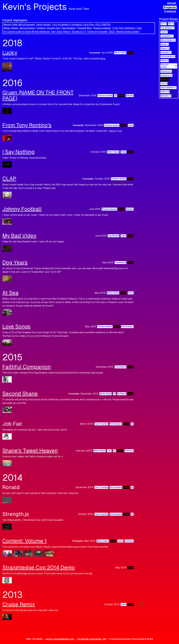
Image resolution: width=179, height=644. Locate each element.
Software (166, 75)
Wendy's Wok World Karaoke (19, 25)
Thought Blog (85, 28)
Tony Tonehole (168, 88)
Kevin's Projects (46, 7)
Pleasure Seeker (102, 28)
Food (164, 32)
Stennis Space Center (128, 32)
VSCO (112, 32)
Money (165, 44)
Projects (170, 7)
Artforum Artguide (97, 32)
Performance (168, 57)
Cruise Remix (19, 604)
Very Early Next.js (61, 32)
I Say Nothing (18, 152)
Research (166, 71)
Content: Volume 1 (24, 541)
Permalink (95, 53)
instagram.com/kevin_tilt (92, 639)
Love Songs (16, 327)
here (103, 59)
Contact (170, 11)
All (164, 24)
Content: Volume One (48, 28)
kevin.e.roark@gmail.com (60, 639)
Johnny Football (22, 209)
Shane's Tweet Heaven (30, 451)
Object (165, 48)
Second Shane (27, 28)
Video (165, 92)
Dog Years (15, 263)
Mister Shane (11, 28)
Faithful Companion (27, 367)
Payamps (166, 52)
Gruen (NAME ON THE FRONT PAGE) (38, 95)
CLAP (9, 179)
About (172, 3)
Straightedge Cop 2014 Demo (39, 568)
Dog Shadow (69, 28)
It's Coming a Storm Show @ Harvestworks (27, 32)
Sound (165, 79)
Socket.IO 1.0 (79, 32)
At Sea (10, 293)
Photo (164, 61)
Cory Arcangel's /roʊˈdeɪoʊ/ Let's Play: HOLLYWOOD (81, 25)
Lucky (10, 53)
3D (171, 24)
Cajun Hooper (43, 25)
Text (164, 84)
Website (166, 96)
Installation (167, 36)
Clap (139, 28)
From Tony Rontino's (124, 28)
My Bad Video (19, 236)
